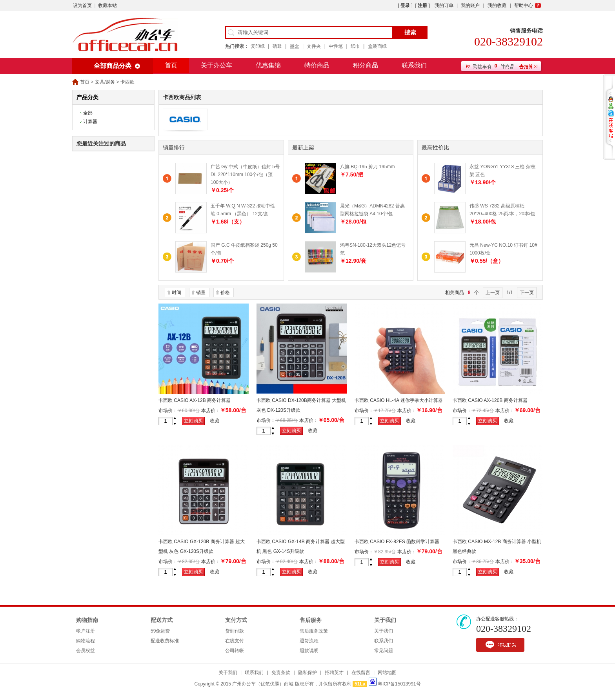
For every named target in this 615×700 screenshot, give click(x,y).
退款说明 (309, 651)
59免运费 (160, 631)
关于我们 (385, 620)
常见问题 (384, 651)
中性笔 (336, 46)
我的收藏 (497, 5)
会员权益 (86, 651)
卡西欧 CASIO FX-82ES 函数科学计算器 (397, 542)
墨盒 (295, 46)
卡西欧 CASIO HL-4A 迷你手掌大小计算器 (399, 400)
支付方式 (236, 620)
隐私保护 (307, 673)
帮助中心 (524, 5)
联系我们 (414, 65)
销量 (201, 293)
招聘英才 (334, 673)
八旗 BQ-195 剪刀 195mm (367, 167)
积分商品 (366, 65)
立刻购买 (193, 421)
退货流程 (309, 641)
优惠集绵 (268, 65)
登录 (405, 5)
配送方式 (162, 620)
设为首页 (82, 5)
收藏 (215, 421)
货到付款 (235, 631)
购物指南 (87, 620)
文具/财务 (105, 82)
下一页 (527, 293)
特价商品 (317, 65)
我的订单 (444, 5)
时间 (176, 293)
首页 (171, 65)
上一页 (493, 293)
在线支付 (235, 641)
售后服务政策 (314, 631)
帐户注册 (86, 631)
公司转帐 (235, 651)
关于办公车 (217, 65)
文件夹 (314, 46)
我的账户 (470, 5)
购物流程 (86, 641)
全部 (88, 113)
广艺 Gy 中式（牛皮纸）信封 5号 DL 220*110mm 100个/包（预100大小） (245, 175)
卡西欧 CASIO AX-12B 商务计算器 (195, 400)
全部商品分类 (113, 66)
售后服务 (311, 620)
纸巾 (355, 46)
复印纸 (258, 46)
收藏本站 (107, 5)
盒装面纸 (377, 46)
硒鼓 (277, 46)
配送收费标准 (165, 641)
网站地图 (387, 673)
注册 (422, 5)
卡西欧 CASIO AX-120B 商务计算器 (490, 400)
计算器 (90, 122)
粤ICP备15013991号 (399, 684)
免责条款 (281, 673)
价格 (225, 293)
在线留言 (361, 673)
